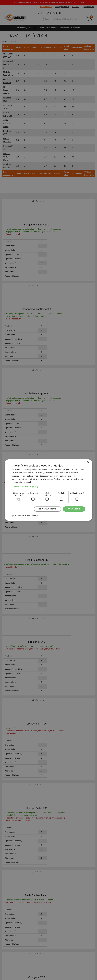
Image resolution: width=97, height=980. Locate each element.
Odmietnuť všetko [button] (46, 509)
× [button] (88, 462)
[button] (48, 486)
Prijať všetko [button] (74, 509)
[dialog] (48, 490)
